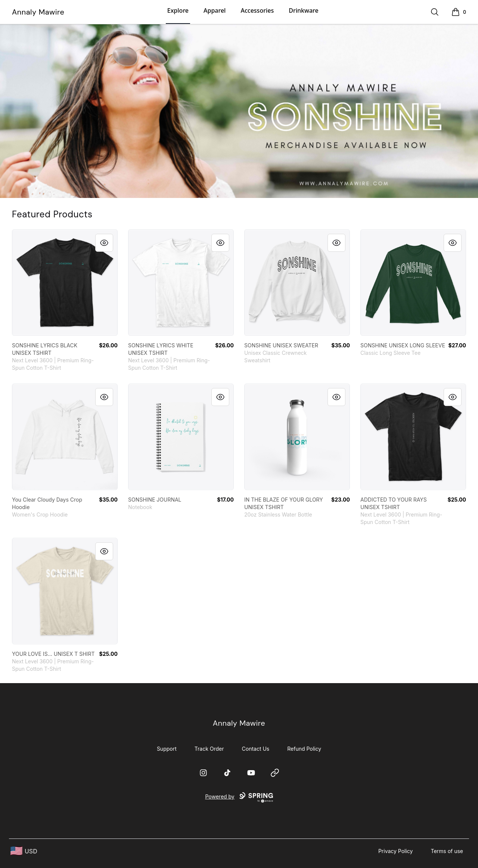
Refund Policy (304, 749)
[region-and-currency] (24, 851)
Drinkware (303, 10)
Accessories (257, 10)
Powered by (239, 797)
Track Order (209, 749)
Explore (178, 10)
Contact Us (256, 749)
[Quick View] (104, 243)
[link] (65, 283)
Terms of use (447, 851)
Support (167, 749)
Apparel (215, 10)
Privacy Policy (396, 851)
